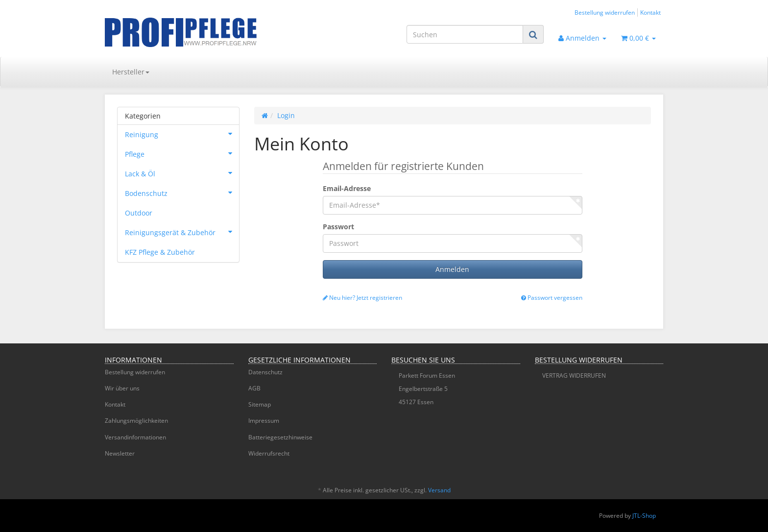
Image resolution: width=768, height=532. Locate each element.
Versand (439, 490)
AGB (254, 388)
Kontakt (650, 12)
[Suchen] (465, 34)
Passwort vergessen (552, 297)
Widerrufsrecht (269, 453)
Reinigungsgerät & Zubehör (182, 232)
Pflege (182, 153)
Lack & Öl (182, 173)
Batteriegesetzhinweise (280, 437)
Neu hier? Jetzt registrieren (362, 297)
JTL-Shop (644, 516)
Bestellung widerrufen (605, 12)
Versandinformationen (135, 437)
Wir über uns (122, 388)
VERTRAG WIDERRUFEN (574, 375)
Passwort (338, 227)
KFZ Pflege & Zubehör (160, 252)
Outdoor (139, 213)
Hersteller (131, 72)
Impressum (264, 421)
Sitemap (260, 404)
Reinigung (182, 134)
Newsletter (120, 453)
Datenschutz (265, 372)
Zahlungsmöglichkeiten (136, 421)
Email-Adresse (347, 188)
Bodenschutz (182, 193)
